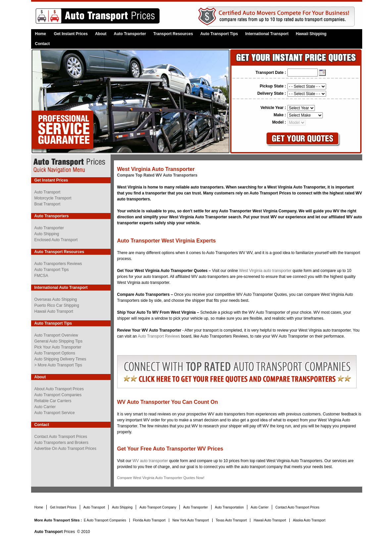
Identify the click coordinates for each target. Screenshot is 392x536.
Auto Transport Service (55, 413)
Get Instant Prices (71, 34)
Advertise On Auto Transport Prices (65, 449)
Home (41, 34)
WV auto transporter (151, 461)
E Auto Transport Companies (105, 520)
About (101, 34)
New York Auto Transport (191, 520)
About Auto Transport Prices (59, 389)
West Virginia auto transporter (265, 271)
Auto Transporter (130, 34)
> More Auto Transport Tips (58, 365)
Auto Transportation (230, 507)
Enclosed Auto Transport (56, 240)
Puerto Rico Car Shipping (57, 305)
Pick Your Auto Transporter (58, 347)
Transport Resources (173, 34)
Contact (43, 44)
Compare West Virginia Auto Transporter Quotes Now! (161, 478)
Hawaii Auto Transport (54, 311)
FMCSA (41, 276)
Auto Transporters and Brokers (61, 443)
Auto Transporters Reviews (58, 264)
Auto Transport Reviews (159, 336)
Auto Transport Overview (56, 335)
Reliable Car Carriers (53, 401)
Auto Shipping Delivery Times (60, 359)
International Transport (267, 34)
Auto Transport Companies (58, 395)
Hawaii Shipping (311, 34)
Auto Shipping (47, 234)
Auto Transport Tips (219, 34)
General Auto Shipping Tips (58, 341)
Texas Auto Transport (232, 520)
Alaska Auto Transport (309, 520)
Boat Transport (48, 204)
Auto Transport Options (55, 353)
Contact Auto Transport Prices (61, 437)
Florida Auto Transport (150, 520)
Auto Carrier (45, 407)
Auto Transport (48, 192)
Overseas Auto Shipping (56, 299)
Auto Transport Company (158, 507)
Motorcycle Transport (53, 198)
